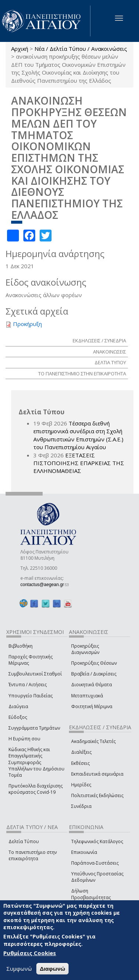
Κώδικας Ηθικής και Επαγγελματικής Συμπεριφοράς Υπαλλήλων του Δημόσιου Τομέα (37, 762)
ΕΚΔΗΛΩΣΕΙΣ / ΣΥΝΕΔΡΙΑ (99, 341)
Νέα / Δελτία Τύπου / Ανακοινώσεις (81, 49)
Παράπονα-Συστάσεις (95, 863)
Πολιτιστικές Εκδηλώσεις (97, 795)
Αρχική (20, 49)
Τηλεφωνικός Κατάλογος (97, 841)
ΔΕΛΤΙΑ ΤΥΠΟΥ (110, 362)
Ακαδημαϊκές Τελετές (93, 741)
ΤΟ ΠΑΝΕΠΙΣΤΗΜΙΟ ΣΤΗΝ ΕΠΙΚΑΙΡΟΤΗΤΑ (82, 374)
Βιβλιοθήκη (21, 646)
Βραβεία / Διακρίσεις (94, 674)
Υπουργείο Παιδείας (31, 696)
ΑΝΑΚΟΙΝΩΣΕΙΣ (110, 352)
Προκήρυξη (27, 324)
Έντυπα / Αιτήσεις (28, 685)
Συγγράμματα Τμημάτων (34, 728)
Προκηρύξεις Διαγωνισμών (85, 649)
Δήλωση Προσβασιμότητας (91, 894)
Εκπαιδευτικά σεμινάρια (97, 774)
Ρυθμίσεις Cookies (30, 953)
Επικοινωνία (84, 852)
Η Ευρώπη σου (24, 739)
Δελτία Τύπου (24, 841)
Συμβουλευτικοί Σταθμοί (35, 674)
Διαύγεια (18, 706)
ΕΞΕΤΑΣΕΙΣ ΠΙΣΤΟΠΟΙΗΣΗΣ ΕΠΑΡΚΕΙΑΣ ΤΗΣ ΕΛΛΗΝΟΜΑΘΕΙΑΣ (79, 463)
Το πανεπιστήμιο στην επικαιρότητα (33, 855)
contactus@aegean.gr (44, 585)
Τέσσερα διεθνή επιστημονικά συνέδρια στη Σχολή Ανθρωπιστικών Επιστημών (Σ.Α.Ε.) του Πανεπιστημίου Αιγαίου (78, 435)
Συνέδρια (81, 806)
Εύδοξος (18, 717)
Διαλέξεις (81, 752)
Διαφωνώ (52, 969)
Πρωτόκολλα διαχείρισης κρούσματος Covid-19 (36, 789)
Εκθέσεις (80, 763)
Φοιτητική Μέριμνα (92, 706)
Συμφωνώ (19, 969)
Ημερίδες (81, 785)
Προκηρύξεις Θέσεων (94, 663)
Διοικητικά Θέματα (92, 685)
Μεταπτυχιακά (87, 696)
